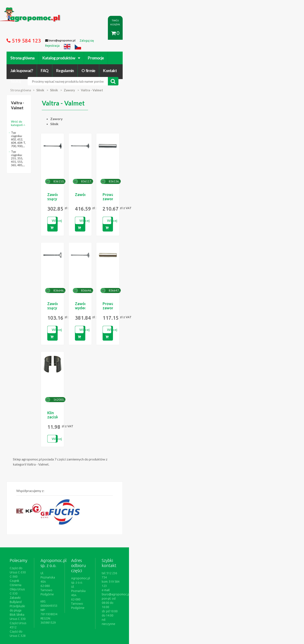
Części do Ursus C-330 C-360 (57, 518)
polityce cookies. (113, 563)
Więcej (120, 190)
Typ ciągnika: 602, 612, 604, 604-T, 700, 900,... (62, 95)
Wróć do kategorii (52, 86)
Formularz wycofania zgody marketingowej (66, 600)
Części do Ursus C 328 (53, 543)
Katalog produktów (90, 33)
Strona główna (51, 33)
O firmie (218, 33)
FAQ (175, 33)
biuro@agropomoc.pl (242, 526)
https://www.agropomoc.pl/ (46, 10)
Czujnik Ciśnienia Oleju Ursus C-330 (61, 522)
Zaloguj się (94, 596)
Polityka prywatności (142, 596)
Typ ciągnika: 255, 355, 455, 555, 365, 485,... (60, 104)
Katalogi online (170, 596)
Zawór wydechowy (179, 266)
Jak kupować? (152, 33)
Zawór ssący (116, 164)
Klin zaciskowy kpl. (122, 367)
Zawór (168, 164)
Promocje (124, 33)
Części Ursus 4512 (50, 539)
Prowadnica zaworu (237, 164)
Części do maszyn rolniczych (204, 596)
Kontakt (240, 33)
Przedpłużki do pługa (52, 530)
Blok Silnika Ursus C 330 (54, 535)
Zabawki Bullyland (50, 526)
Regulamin (195, 33)
